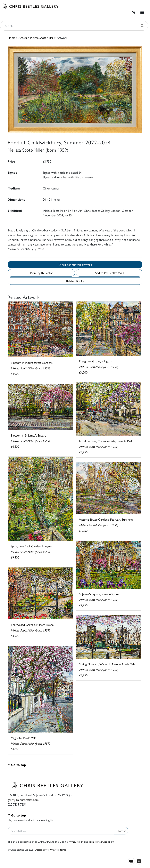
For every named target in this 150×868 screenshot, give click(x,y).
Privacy (53, 850)
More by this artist (41, 273)
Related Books (75, 281)
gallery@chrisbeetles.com (23, 800)
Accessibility (41, 850)
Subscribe (121, 831)
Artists (23, 38)
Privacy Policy (76, 841)
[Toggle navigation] (142, 12)
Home (11, 38)
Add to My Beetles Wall (109, 273)
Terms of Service (98, 841)
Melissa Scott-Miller (42, 38)
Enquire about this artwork (75, 265)
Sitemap (62, 850)
